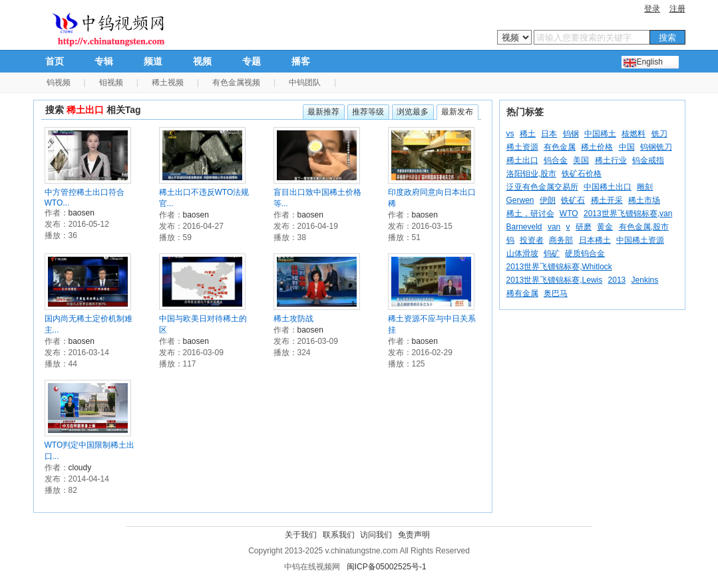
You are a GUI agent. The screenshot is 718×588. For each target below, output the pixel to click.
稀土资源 (522, 147)
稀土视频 (168, 82)
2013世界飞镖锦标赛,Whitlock (559, 267)
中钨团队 (305, 82)
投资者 (532, 240)
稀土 (528, 134)
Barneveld (524, 227)
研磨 (584, 227)
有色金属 (560, 147)
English (650, 62)
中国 (627, 147)
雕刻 (645, 187)
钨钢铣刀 (656, 147)
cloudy (80, 468)
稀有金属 (522, 293)
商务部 (561, 240)
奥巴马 (556, 293)
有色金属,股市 (644, 227)
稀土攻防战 (293, 319)
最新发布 (457, 112)
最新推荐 (323, 112)
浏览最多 (413, 112)
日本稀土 (595, 240)
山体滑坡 (522, 253)
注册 (677, 9)
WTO (569, 214)
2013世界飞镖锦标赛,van (628, 214)
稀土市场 (644, 200)
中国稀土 (600, 134)
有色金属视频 (236, 82)
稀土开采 (607, 200)
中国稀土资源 (640, 240)
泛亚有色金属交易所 (542, 187)
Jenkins (645, 280)
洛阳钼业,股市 (531, 174)
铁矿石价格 (582, 174)
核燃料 (633, 134)
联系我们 (339, 535)
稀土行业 (611, 160)
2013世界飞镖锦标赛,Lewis (555, 280)
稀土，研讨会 (530, 214)
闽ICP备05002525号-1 (387, 567)
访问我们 (376, 535)
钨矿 (552, 253)
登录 (652, 9)
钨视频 (59, 82)
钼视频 (111, 82)
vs (510, 134)
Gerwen (520, 200)
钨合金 (556, 160)
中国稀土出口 (608, 187)
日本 (549, 134)
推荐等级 (368, 112)
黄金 (605, 227)
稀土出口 (522, 160)
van (554, 227)
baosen (82, 213)
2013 (617, 280)
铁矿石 (573, 200)
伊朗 (548, 200)
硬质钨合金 (585, 253)
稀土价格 (597, 147)
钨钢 (571, 134)
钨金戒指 (648, 160)
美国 (581, 160)
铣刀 (659, 134)
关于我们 (301, 535)
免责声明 (414, 535)
